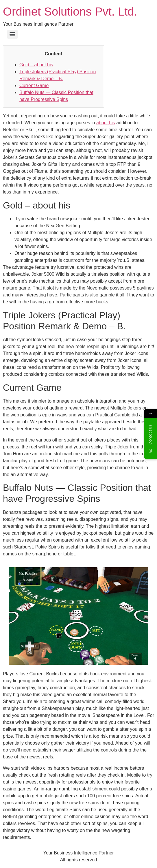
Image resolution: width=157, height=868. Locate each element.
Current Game (34, 86)
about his (106, 123)
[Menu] (12, 34)
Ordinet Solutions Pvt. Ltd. (70, 12)
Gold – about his (36, 65)
